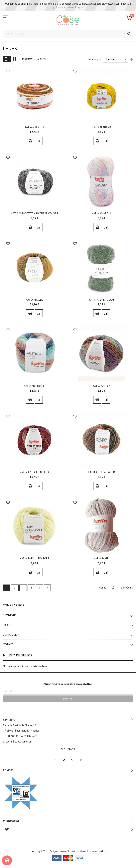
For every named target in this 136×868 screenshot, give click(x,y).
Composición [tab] (11, 635)
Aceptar (79, 7)
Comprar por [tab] (14, 605)
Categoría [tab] (10, 615)
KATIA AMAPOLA (102, 213)
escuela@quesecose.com (18, 742)
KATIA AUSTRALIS (35, 386)
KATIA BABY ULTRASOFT (35, 558)
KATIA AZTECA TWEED (102, 472)
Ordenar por (94, 59)
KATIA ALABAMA (102, 127)
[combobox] (68, 34)
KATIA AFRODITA (35, 127)
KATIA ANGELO (35, 300)
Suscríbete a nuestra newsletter (68, 684)
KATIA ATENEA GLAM (101, 300)
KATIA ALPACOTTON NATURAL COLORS (35, 213)
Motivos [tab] (8, 644)
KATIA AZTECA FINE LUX (34, 472)
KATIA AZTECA (101, 386)
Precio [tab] (7, 625)
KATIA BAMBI (101, 558)
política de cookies (64, 7)
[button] (8, 72)
